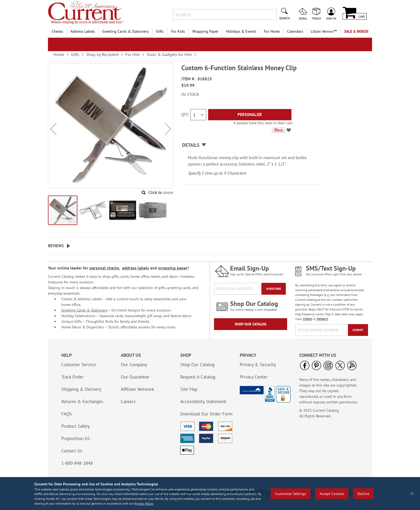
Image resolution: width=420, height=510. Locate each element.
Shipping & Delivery (81, 389)
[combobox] (225, 14)
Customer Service (79, 365)
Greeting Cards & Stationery (84, 310)
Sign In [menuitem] (331, 18)
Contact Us (72, 451)
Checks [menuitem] (57, 31)
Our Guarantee (135, 377)
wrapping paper (173, 268)
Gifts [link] (75, 54)
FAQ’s (67, 414)
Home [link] (59, 54)
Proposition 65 (76, 438)
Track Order (72, 377)
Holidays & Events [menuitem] (241, 31)
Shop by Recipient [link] (102, 54)
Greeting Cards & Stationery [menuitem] (125, 31)
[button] (53, 129)
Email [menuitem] (303, 18)
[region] (210, 494)
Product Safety (76, 426)
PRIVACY (322, 319)
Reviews (56, 246)
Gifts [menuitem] (160, 31)
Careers (128, 402)
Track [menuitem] (316, 18)
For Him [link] (133, 54)
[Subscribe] (274, 289)
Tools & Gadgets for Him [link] (169, 54)
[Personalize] (250, 115)
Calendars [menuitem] (295, 31)
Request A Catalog (198, 377)
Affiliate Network (137, 389)
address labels (136, 268)
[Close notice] (412, 494)
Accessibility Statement (203, 402)
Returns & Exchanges (82, 402)
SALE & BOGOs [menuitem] (356, 31)
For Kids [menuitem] (178, 31)
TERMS (307, 319)
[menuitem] (324, 31)
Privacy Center (254, 377)
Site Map (189, 389)
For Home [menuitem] (272, 31)
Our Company (134, 365)
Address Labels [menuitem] (83, 31)
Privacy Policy (144, 503)
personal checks (104, 268)
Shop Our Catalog (251, 324)
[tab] (251, 145)
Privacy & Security (258, 365)
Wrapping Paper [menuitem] (205, 31)
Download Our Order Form (206, 414)
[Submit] (358, 330)
